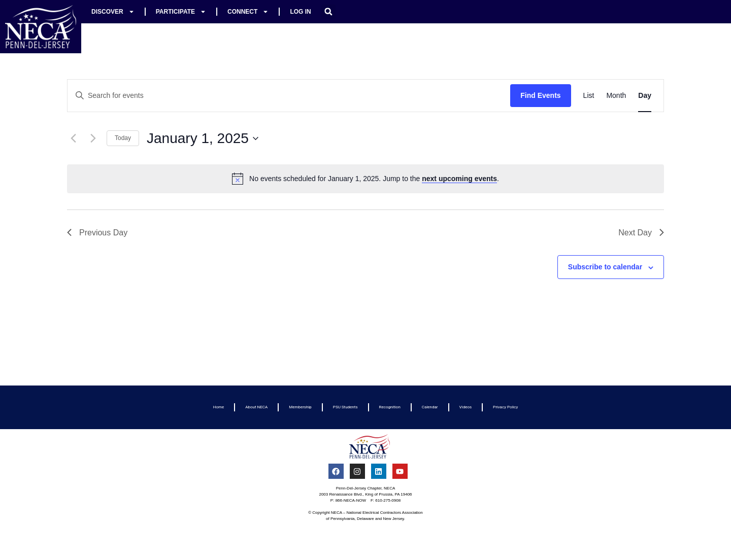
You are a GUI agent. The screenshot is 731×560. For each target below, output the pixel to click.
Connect (248, 12)
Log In (300, 12)
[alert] (365, 179)
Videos (466, 407)
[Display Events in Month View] (616, 96)
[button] (328, 12)
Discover (113, 12)
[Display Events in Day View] (645, 96)
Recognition (390, 407)
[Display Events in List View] (589, 96)
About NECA (256, 407)
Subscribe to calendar (605, 267)
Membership (300, 407)
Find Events (540, 95)
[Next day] (93, 138)
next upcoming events (459, 179)
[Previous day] (73, 138)
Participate (181, 12)
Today (123, 138)
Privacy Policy (505, 407)
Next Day (641, 233)
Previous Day (97, 233)
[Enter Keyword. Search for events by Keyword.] (289, 96)
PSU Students (345, 407)
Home (219, 407)
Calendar (430, 407)
